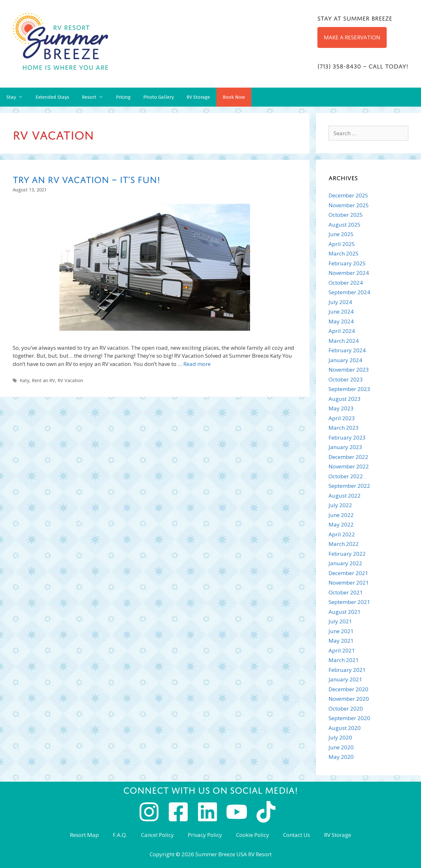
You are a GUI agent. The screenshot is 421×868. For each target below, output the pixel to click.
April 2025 (342, 244)
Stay (18, 97)
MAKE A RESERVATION (352, 37)
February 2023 (347, 437)
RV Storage (198, 97)
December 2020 (348, 689)
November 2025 (349, 205)
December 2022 (348, 457)
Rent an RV (43, 380)
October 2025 (346, 215)
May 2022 (341, 524)
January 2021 (345, 679)
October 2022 (346, 476)
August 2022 (345, 496)
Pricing (123, 97)
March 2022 (344, 544)
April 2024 (342, 331)
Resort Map (84, 835)
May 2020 (341, 757)
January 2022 (345, 563)
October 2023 (346, 379)
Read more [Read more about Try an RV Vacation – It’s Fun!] (197, 364)
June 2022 (341, 515)
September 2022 (349, 486)
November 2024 (349, 273)
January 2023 (345, 447)
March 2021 (344, 660)
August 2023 (345, 399)
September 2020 (349, 718)
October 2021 (346, 592)
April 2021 (342, 650)
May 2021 (341, 641)
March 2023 (344, 428)
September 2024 (349, 292)
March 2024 (344, 341)
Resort (96, 97)
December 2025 (348, 195)
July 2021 (340, 621)
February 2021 (347, 670)
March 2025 (344, 253)
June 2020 (341, 747)
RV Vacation (70, 380)
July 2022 (340, 505)
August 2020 (345, 728)
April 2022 (342, 534)
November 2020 (349, 699)
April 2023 (342, 418)
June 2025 (341, 234)
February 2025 (347, 263)
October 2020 (346, 709)
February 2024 (347, 350)
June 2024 (341, 311)
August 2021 (345, 612)
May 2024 (341, 321)
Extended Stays (52, 97)
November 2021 (349, 583)
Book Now (234, 97)
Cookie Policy (253, 835)
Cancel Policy (157, 835)
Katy (24, 380)
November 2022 (349, 466)
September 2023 (349, 389)
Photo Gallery (159, 97)
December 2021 (348, 573)
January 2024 (345, 360)
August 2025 (345, 225)
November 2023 (349, 370)
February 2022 (347, 554)
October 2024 (346, 283)
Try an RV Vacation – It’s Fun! (87, 178)
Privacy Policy (205, 835)
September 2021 (349, 602)
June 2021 (341, 631)
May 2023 (341, 408)
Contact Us (297, 835)
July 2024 (340, 302)
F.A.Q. (120, 835)
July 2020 (340, 737)
